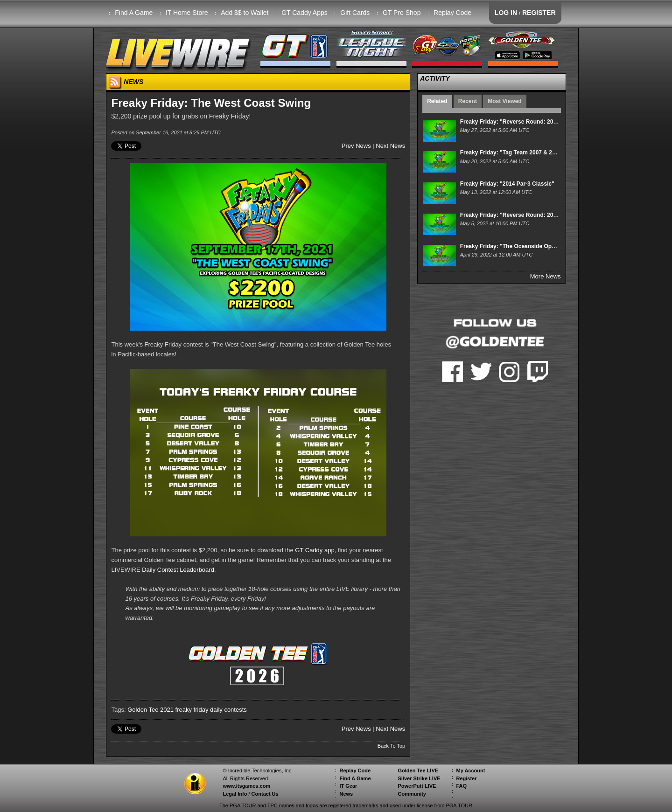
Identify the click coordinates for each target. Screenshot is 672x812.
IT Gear (348, 786)
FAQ (461, 786)
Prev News (356, 146)
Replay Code (452, 13)
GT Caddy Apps (304, 13)
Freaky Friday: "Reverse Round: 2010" (511, 215)
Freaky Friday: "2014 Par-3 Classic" (507, 184)
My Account (470, 770)
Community (412, 794)
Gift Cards (355, 13)
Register (466, 778)
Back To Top (392, 746)
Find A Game (134, 13)
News (346, 794)
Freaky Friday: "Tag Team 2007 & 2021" (512, 153)
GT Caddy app (315, 550)
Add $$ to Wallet (245, 13)
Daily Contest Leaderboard (178, 570)
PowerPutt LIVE (417, 786)
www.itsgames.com (246, 786)
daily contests (228, 710)
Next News (390, 146)
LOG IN (506, 13)
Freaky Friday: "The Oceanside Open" (511, 246)
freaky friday (192, 710)
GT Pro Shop (402, 13)
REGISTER (539, 13)
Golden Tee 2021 (150, 710)
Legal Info (235, 794)
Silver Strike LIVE (419, 778)
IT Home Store (187, 13)
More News (546, 276)
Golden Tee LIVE (418, 770)
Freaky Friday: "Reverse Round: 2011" (511, 122)
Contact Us (265, 794)
